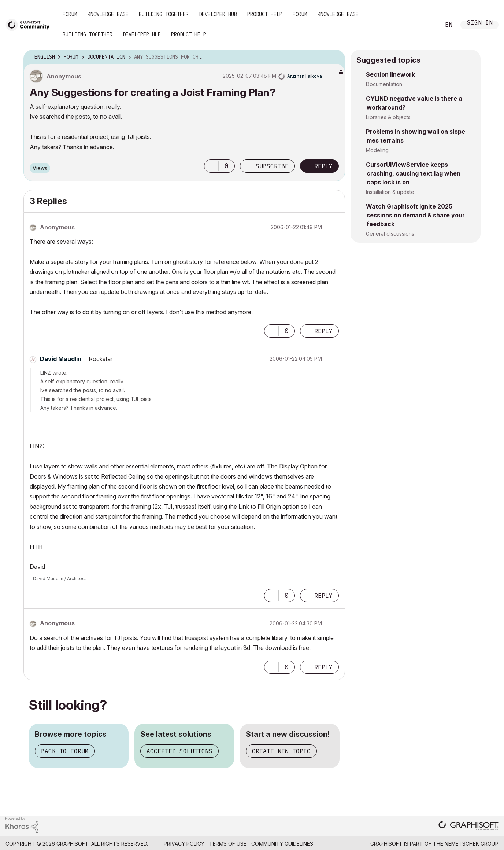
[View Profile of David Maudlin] (61, 359)
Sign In (480, 23)
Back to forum (65, 751)
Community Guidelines (282, 844)
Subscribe (272, 166)
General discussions (390, 234)
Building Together (164, 14)
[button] (211, 166)
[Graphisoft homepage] (468, 826)
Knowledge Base (108, 14)
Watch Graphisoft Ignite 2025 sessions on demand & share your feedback (415, 215)
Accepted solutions (179, 751)
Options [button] (335, 57)
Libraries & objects (388, 117)
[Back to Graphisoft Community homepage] (30, 24)
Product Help (265, 14)
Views (40, 168)
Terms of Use (228, 844)
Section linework (390, 74)
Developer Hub (218, 14)
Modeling (377, 150)
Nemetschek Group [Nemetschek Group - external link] (472, 844)
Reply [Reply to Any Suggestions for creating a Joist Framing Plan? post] (323, 166)
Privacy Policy (184, 844)
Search (427, 25)
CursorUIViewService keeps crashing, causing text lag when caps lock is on (413, 173)
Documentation (384, 84)
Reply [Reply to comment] (323, 331)
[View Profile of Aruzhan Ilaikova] (305, 76)
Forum (70, 14)
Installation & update (390, 192)
